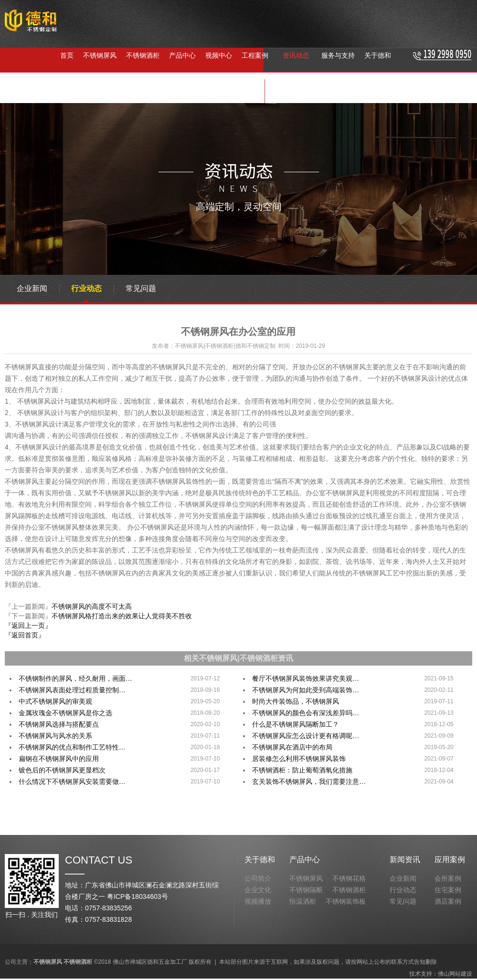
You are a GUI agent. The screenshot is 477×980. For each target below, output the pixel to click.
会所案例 (448, 878)
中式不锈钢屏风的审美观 (55, 701)
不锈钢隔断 (154, 91)
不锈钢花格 (349, 878)
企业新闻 (32, 288)
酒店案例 (448, 901)
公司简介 (258, 878)
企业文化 (258, 890)
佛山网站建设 (455, 974)
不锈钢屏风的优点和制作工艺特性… (72, 747)
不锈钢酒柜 (112, 91)
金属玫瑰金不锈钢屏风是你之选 (65, 713)
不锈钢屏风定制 (203, 91)
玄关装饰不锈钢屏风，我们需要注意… (309, 782)
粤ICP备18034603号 (138, 897)
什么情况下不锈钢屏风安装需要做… (72, 782)
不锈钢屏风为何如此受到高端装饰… (306, 690)
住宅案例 (448, 890)
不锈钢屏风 (70, 91)
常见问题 (141, 288)
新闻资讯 (405, 860)
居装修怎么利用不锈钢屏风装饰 (299, 759)
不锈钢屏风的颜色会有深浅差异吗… (306, 713)
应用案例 (450, 860)
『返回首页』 (25, 635)
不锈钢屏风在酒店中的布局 (292, 747)
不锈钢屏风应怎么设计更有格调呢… (306, 736)
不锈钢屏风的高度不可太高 (92, 606)
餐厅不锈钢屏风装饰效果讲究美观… (306, 678)
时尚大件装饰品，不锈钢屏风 (296, 701)
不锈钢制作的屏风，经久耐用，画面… (75, 678)
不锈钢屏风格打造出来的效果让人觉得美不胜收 (122, 616)
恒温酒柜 (303, 901)
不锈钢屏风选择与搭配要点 (59, 724)
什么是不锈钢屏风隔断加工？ (296, 724)
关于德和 (260, 860)
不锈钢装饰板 (346, 901)
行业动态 (86, 288)
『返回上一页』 (28, 626)
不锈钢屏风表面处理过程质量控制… (72, 690)
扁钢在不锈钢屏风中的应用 (59, 759)
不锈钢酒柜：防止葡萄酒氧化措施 (302, 770)
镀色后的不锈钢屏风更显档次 (62, 770)
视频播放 (258, 901)
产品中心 (305, 860)
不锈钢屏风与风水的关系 (55, 736)
